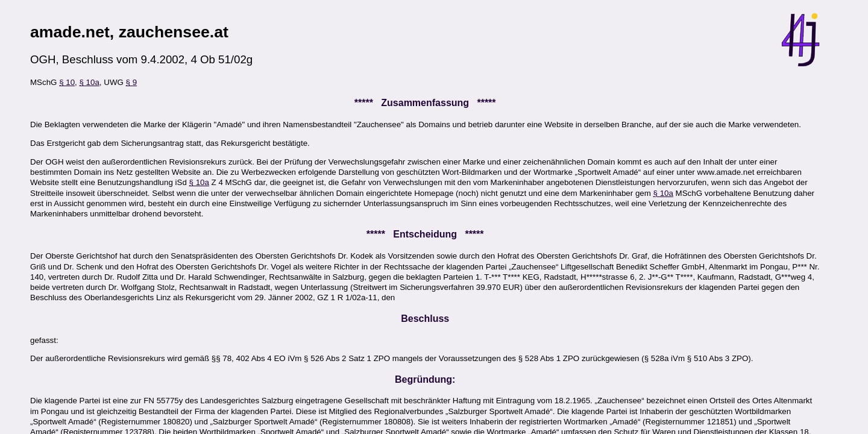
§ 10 (67, 82)
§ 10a (90, 82)
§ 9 (132, 82)
